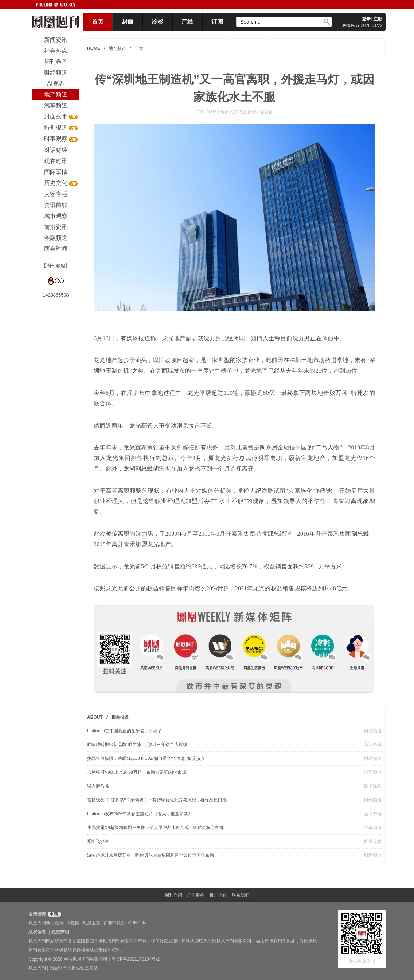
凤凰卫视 (91, 923)
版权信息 (37, 932)
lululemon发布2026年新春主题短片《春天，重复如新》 (140, 814)
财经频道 (373, 731)
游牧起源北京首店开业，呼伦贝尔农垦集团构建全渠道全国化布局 (151, 855)
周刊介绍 (173, 895)
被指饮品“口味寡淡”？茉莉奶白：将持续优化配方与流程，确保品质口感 (157, 800)
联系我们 (241, 895)
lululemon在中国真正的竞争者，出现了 (124, 731)
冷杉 (157, 22)
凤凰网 (73, 923)
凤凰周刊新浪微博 (46, 923)
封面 (128, 22)
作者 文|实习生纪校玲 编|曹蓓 (246, 112)
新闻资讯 (373, 745)
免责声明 (60, 932)
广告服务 (196, 895)
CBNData (137, 923)
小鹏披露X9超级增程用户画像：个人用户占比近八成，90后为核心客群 (155, 828)
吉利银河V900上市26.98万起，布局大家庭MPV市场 (137, 772)
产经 (187, 22)
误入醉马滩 (98, 786)
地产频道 (117, 48)
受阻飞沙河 (98, 841)
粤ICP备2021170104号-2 (135, 959)
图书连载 (373, 786)
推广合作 (218, 895)
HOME (94, 48)
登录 (366, 19)
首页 (98, 22)
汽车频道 (373, 772)
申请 (53, 914)
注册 (378, 19)
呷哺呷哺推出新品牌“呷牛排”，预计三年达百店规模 (137, 745)
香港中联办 (114, 923)
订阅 (217, 22)
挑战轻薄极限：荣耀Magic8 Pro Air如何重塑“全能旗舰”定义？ (146, 758)
